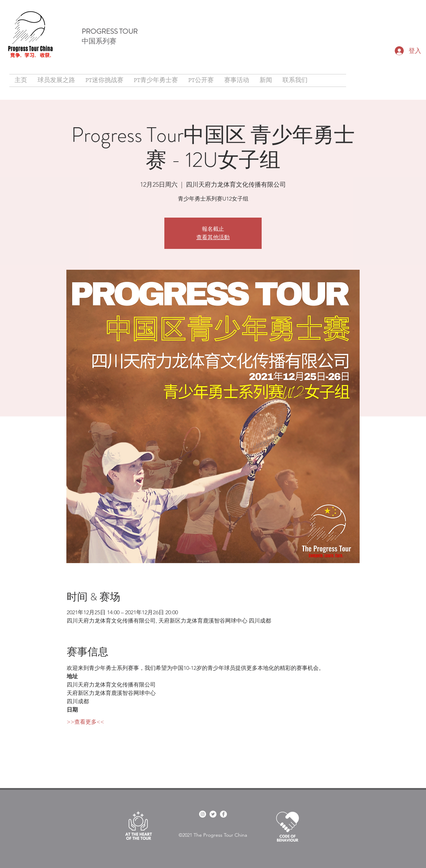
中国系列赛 (99, 41)
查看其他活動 (213, 237)
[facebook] (203, 814)
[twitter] (213, 814)
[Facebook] (223, 814)
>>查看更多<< (85, 722)
